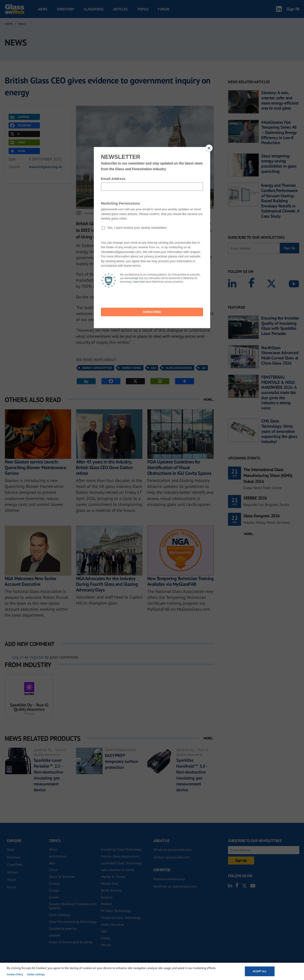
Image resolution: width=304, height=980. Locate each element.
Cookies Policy (15, 974)
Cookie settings (36, 974)
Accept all (260, 971)
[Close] (209, 148)
